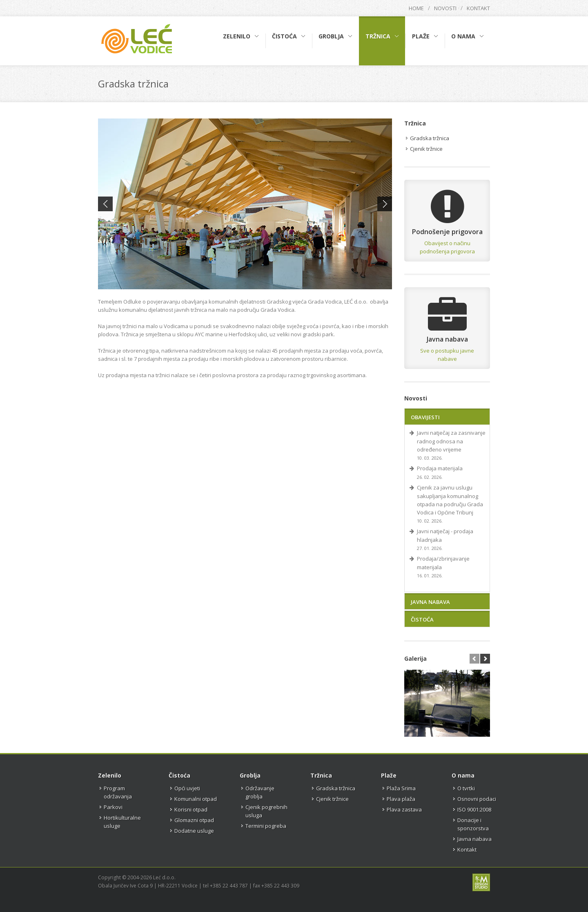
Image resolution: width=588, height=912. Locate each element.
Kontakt (478, 8)
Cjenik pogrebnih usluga (266, 811)
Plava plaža (401, 799)
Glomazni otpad (194, 820)
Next (385, 204)
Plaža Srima (401, 788)
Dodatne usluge (194, 831)
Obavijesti (425, 417)
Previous (105, 204)
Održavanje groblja (260, 792)
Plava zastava (404, 809)
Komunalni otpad (196, 799)
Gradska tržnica (430, 138)
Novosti (445, 8)
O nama (463, 775)
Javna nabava (430, 602)
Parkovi (113, 807)
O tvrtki (466, 788)
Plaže (389, 775)
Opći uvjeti (187, 788)
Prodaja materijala (440, 468)
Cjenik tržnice (426, 149)
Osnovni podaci (477, 799)
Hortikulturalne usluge (122, 822)
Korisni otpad (191, 809)
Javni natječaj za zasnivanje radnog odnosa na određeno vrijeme (451, 441)
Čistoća (422, 619)
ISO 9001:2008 (474, 809)
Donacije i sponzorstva (473, 824)
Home (416, 8)
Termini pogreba (266, 826)
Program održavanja (118, 792)
